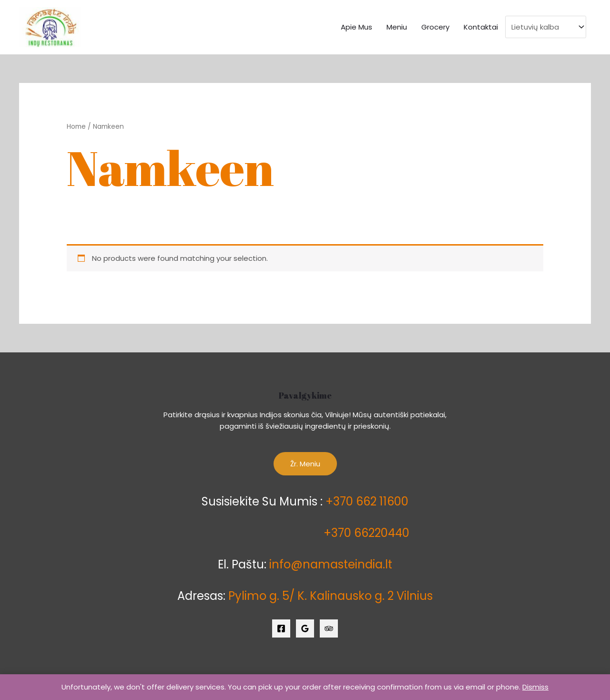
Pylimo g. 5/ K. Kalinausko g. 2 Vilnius (330, 596)
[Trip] (329, 628)
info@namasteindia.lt (331, 564)
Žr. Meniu (305, 464)
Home (76, 127)
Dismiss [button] (535, 687)
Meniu (397, 27)
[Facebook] (281, 628)
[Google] (305, 628)
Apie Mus (356, 27)
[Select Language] (546, 27)
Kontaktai (481, 27)
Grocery (435, 27)
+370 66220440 (366, 533)
